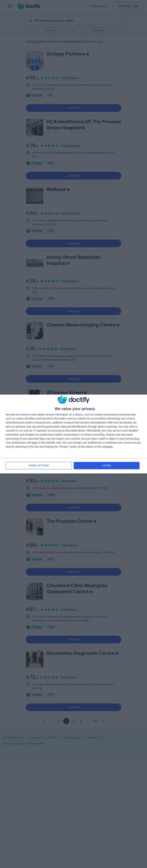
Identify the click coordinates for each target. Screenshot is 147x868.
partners (25, 415)
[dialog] (73, 434)
